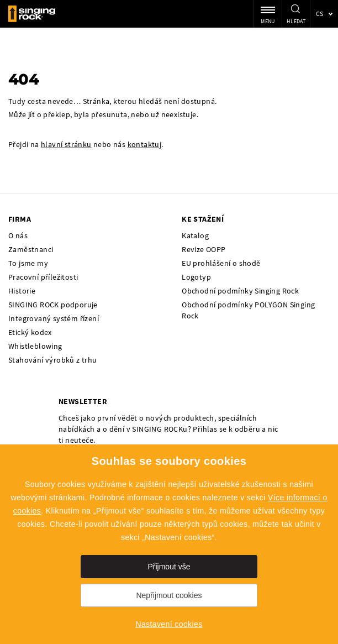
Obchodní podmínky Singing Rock (240, 291)
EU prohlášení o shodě (221, 263)
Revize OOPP (204, 249)
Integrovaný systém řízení (54, 318)
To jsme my (28, 263)
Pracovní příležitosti (43, 277)
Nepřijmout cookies (169, 595)
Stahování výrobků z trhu (53, 360)
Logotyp (196, 277)
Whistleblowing (35, 346)
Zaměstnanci (31, 249)
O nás (18, 235)
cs (320, 14)
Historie (22, 291)
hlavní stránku (66, 144)
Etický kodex (30, 332)
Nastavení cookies (169, 624)
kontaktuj (145, 144)
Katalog (195, 235)
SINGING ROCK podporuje (53, 305)
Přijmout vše (169, 567)
